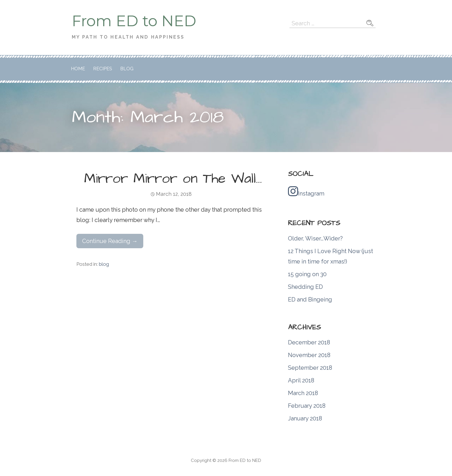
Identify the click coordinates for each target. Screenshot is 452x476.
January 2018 (305, 418)
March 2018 (303, 393)
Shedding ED (305, 287)
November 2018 (309, 355)
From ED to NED (134, 21)
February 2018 (307, 406)
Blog (127, 69)
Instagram (306, 191)
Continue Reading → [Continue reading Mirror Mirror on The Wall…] (110, 241)
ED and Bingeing (310, 299)
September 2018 (310, 368)
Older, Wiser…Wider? (315, 238)
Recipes (103, 69)
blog (104, 264)
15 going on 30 (307, 274)
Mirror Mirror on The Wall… (173, 179)
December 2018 (309, 342)
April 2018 (301, 380)
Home (78, 69)
